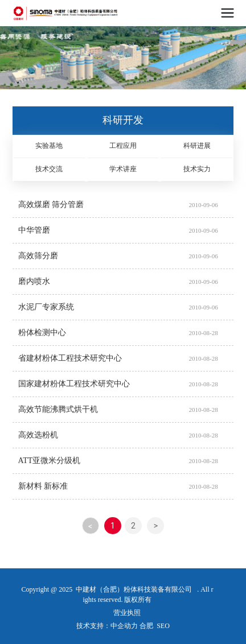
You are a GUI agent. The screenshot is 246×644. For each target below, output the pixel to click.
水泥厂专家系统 (46, 307)
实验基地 (49, 146)
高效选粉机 (38, 435)
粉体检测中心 (42, 333)
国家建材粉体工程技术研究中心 (74, 384)
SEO (163, 626)
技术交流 (49, 169)
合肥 (146, 626)
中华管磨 (34, 230)
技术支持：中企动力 (107, 626)
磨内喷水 (34, 281)
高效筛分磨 (38, 256)
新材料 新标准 (43, 486)
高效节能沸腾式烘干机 (58, 409)
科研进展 (197, 146)
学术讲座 (123, 169)
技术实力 (197, 169)
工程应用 (123, 146)
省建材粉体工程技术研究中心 (70, 358)
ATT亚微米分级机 (50, 461)
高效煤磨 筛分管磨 (51, 205)
